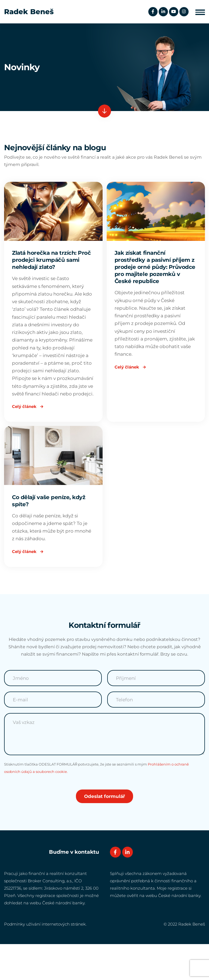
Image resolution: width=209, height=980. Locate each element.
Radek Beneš (29, 12)
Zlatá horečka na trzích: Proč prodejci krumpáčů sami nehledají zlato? (52, 261)
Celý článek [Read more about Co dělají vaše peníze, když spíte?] (29, 585)
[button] (200, 12)
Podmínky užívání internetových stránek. (45, 960)
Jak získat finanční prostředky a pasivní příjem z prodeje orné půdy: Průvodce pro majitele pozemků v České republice (155, 268)
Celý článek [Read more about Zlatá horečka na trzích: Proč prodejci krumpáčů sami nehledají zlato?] (29, 435)
